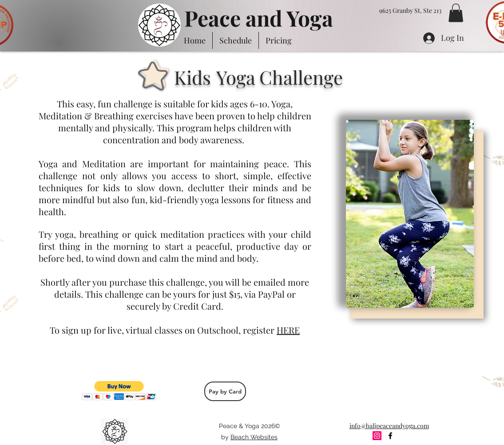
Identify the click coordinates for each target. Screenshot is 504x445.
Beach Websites (254, 437)
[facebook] (390, 436)
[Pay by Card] (225, 391)
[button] (456, 13)
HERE (288, 330)
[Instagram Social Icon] (377, 436)
